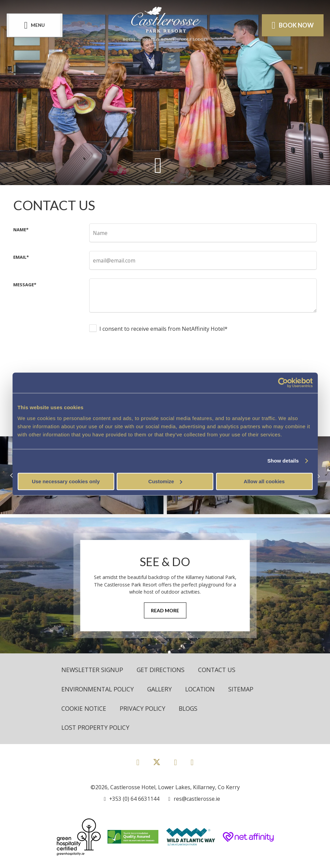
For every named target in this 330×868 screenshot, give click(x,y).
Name (21, 230)
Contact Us (221, 670)
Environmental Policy (98, 689)
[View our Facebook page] (138, 762)
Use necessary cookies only (66, 481)
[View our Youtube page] (192, 762)
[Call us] (131, 799)
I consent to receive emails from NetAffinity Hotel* (163, 329)
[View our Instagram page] (176, 762)
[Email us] (194, 799)
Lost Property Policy (96, 728)
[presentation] (141, 358)
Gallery (162, 689)
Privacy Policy (144, 708)
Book (292, 25)
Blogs (191, 708)
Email (21, 257)
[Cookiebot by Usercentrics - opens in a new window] (283, 383)
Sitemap (245, 689)
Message (25, 285)
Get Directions (163, 670)
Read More (165, 610)
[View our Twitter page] (157, 765)
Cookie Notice (84, 708)
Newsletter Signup (93, 670)
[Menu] (35, 25)
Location (203, 689)
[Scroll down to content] (158, 165)
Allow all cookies (264, 481)
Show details (283, 461)
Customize (165, 481)
